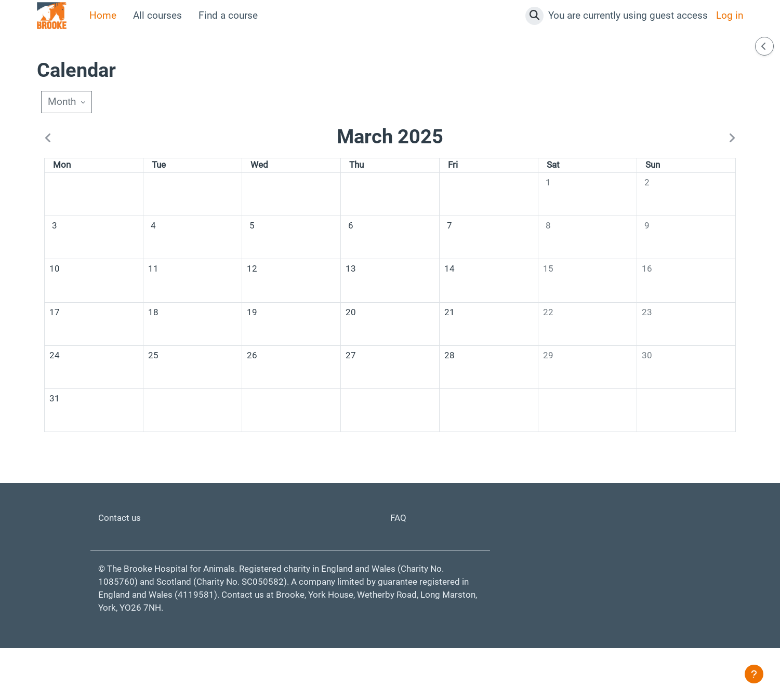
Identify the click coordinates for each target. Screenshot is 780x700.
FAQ (399, 561)
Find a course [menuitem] (228, 15)
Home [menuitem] (103, 15)
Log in (730, 15)
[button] (534, 16)
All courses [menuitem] (157, 15)
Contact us (122, 561)
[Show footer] (754, 674)
